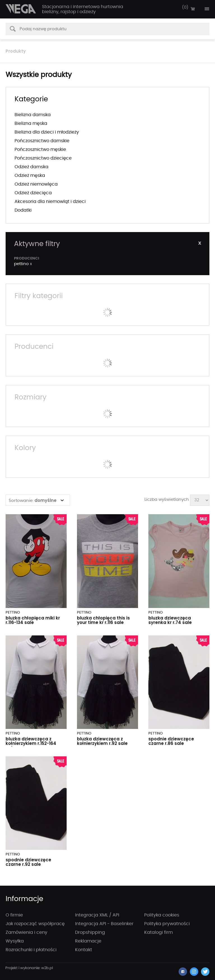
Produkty (16, 51)
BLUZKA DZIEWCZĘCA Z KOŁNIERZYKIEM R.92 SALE (102, 741)
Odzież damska (31, 167)
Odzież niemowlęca (36, 184)
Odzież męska (30, 176)
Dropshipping (90, 932)
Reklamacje (88, 941)
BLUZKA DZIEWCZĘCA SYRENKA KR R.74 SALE (170, 620)
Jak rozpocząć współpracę (35, 924)
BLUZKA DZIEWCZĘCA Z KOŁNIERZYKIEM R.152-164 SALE (31, 743)
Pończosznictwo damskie (42, 141)
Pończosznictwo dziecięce (43, 158)
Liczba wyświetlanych (167, 500)
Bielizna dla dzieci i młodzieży (47, 132)
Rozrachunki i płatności (31, 950)
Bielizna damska (33, 115)
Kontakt (84, 950)
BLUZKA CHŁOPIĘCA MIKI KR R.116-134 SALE (33, 620)
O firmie (14, 915)
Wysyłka (15, 941)
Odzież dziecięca (33, 193)
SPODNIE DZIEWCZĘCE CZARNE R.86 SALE (171, 741)
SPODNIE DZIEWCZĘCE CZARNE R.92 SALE (28, 862)
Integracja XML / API (97, 915)
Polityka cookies (162, 915)
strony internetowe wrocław (29, 968)
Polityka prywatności (167, 924)
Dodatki (23, 210)
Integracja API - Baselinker (104, 924)
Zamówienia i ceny (26, 932)
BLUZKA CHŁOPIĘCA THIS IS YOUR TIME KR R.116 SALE (103, 620)
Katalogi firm (158, 932)
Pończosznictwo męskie (40, 149)
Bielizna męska (31, 123)
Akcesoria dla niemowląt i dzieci (50, 202)
